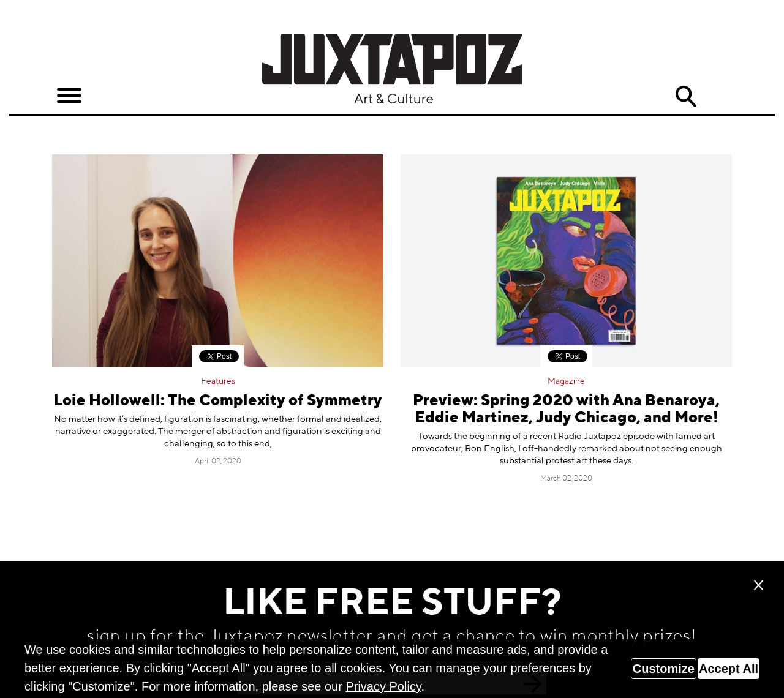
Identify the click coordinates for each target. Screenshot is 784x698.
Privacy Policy (383, 686)
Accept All (729, 669)
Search (686, 97)
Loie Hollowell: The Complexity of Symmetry (218, 401)
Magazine (566, 381)
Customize (664, 669)
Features (218, 381)
